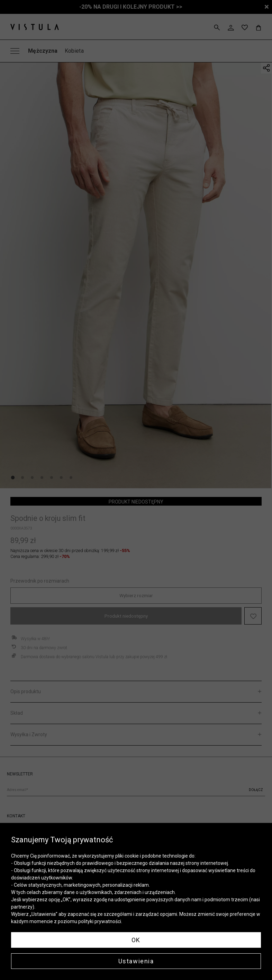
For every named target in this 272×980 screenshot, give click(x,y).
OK (136, 940)
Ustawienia (136, 961)
